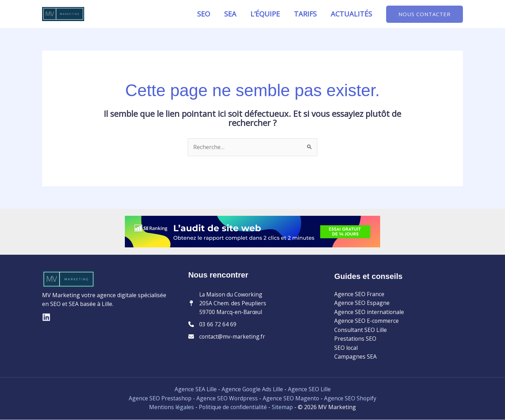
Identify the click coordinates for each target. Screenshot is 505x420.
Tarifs (305, 14)
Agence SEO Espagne (362, 303)
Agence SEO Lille (310, 390)
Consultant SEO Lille (361, 330)
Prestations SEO (355, 339)
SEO (204, 14)
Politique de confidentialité (233, 408)
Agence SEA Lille (195, 390)
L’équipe (265, 14)
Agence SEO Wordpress (228, 399)
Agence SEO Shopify (351, 399)
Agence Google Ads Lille (252, 390)
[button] (425, 14)
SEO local (346, 348)
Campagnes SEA (355, 357)
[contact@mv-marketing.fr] (227, 338)
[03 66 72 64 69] (212, 325)
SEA (230, 14)
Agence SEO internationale (369, 312)
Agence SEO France (359, 294)
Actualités (351, 14)
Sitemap (283, 408)
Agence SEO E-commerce (367, 321)
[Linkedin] (46, 317)
